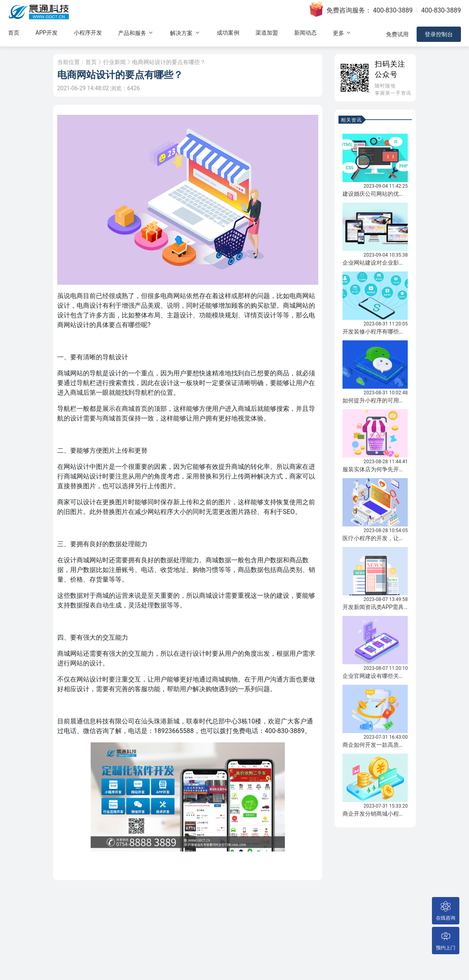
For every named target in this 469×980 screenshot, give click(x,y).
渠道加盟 (267, 33)
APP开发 (47, 33)
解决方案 (185, 33)
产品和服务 (136, 33)
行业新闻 (114, 62)
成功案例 (228, 33)
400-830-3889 (393, 10)
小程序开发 (88, 33)
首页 (14, 33)
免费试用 (397, 34)
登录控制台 (439, 34)
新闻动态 (305, 33)
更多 (342, 33)
